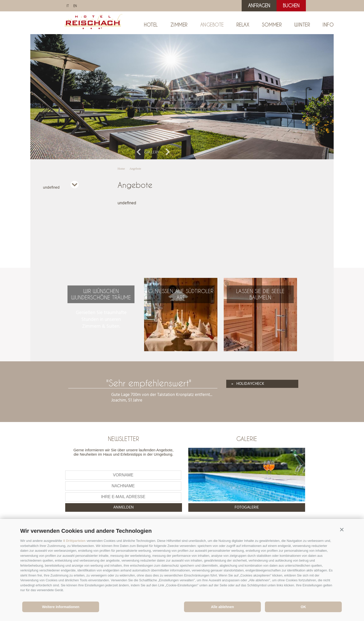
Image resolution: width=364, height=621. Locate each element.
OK (303, 607)
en (75, 6)
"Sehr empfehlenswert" (149, 383)
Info (328, 25)
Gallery (152, 152)
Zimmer (179, 25)
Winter (302, 25)
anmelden (123, 507)
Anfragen (259, 6)
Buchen (291, 6)
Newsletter (123, 439)
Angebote (212, 25)
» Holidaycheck (248, 384)
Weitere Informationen (61, 607)
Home (121, 169)
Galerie (247, 439)
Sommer (272, 25)
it (68, 6)
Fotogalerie (247, 507)
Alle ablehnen (222, 607)
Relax (243, 25)
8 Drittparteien (74, 541)
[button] (342, 530)
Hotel (151, 25)
